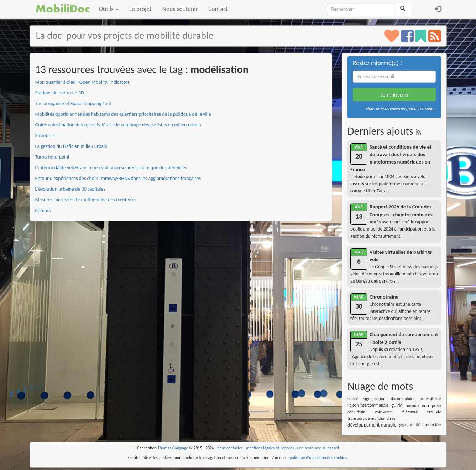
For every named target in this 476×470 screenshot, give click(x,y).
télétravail (409, 412)
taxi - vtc (434, 412)
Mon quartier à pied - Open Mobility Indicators (82, 82)
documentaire (403, 399)
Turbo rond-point (53, 157)
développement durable (372, 425)
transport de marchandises (372, 418)
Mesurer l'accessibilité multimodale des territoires (86, 200)
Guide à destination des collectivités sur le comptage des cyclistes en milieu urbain (118, 125)
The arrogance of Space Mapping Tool (73, 104)
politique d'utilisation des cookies (318, 458)
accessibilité (430, 399)
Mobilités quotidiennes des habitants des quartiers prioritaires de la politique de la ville (123, 114)
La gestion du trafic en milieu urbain (71, 146)
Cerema (43, 210)
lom (401, 425)
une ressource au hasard (318, 448)
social (353, 399)
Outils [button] (109, 9)
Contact (218, 9)
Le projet (140, 9)
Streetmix (45, 136)
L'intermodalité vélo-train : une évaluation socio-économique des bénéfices (111, 168)
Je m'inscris (394, 95)
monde (412, 405)
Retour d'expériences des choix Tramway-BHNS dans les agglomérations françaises (118, 178)
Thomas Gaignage (173, 448)
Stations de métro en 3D (60, 93)
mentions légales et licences (270, 448)
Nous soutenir (180, 9)
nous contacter (230, 448)
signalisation (374, 399)
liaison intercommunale (368, 405)
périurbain (356, 412)
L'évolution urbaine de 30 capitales (70, 189)
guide (397, 405)
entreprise (431, 405)
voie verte (383, 412)
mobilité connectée (423, 425)
